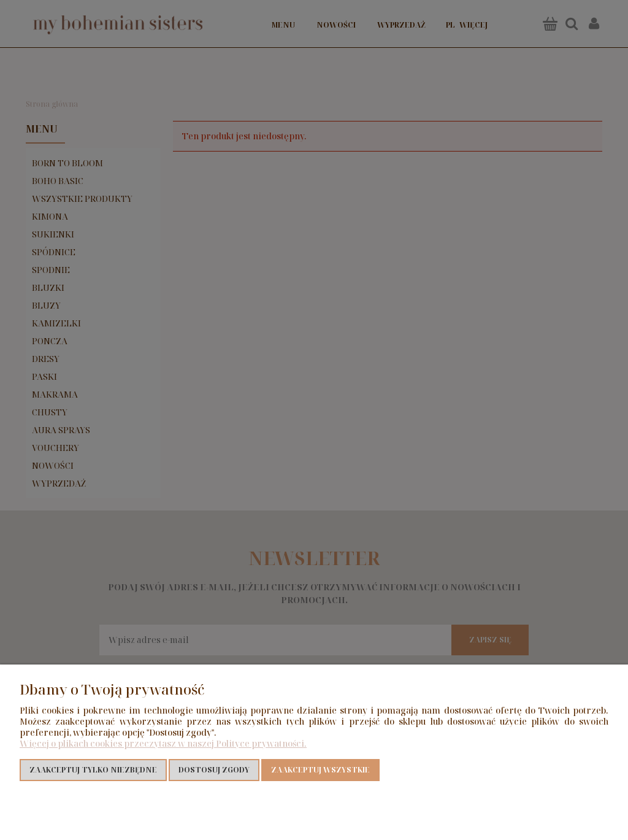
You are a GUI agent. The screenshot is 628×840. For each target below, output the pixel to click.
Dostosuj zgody (214, 770)
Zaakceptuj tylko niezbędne (93, 770)
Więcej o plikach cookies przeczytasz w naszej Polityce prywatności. (163, 743)
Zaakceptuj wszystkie (320, 770)
